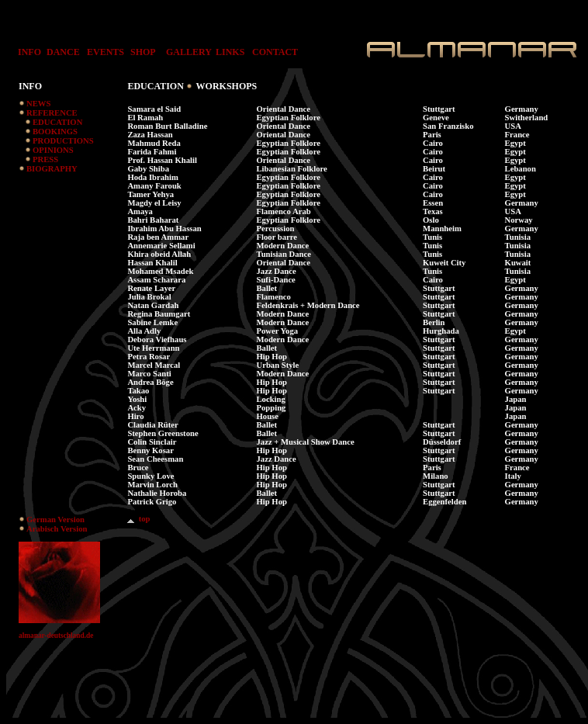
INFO (26, 52)
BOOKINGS (55, 132)
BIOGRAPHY (52, 169)
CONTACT (275, 52)
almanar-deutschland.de (56, 636)
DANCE (63, 52)
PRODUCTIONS (63, 141)
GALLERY (189, 52)
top (138, 519)
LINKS (230, 52)
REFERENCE (52, 113)
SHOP (143, 52)
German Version (55, 520)
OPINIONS (53, 150)
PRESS (45, 159)
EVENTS (105, 52)
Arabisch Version (57, 529)
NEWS (38, 104)
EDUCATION (57, 122)
